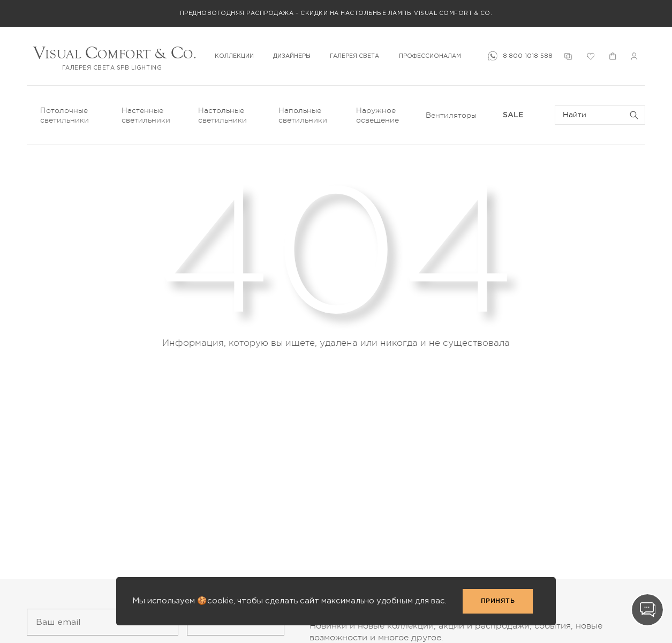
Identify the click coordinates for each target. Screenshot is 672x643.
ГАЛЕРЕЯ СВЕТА (354, 56)
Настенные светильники (146, 115)
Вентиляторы (451, 115)
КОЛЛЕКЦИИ (234, 56)
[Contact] (647, 610)
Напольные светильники (303, 115)
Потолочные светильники (65, 115)
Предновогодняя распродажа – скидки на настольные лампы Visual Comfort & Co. (336, 13)
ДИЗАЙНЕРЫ (292, 56)
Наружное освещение (377, 115)
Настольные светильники (222, 115)
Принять (498, 601)
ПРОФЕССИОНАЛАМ (430, 56)
